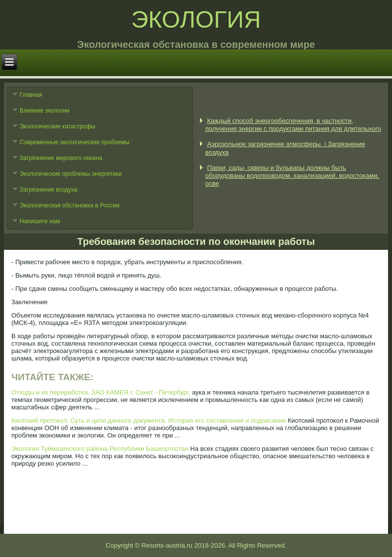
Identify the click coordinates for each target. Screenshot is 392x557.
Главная (31, 95)
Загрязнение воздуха (49, 190)
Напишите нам (40, 221)
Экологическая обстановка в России (70, 205)
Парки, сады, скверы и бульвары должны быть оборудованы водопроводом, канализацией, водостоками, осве (292, 176)
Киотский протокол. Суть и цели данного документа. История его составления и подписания (149, 420)
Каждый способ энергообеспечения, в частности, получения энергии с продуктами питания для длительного (293, 125)
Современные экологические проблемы (75, 142)
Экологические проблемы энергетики (71, 174)
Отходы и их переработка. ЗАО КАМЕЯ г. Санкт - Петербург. (101, 392)
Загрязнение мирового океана (61, 158)
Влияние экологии (45, 111)
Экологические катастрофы (58, 126)
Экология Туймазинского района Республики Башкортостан (100, 449)
